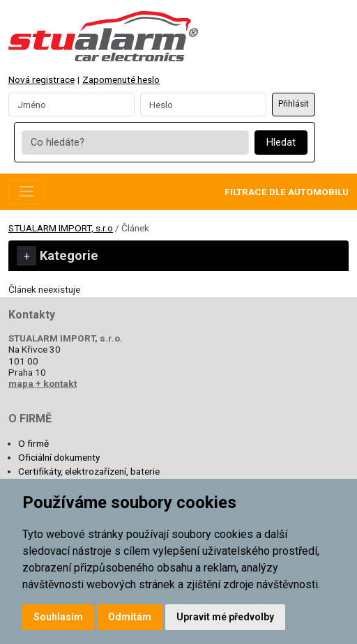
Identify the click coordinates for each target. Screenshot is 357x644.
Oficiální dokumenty (59, 457)
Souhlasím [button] (58, 617)
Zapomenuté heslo (121, 79)
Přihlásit (294, 104)
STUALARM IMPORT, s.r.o (61, 228)
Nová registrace (41, 79)
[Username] (71, 105)
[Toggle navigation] (26, 192)
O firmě (33, 443)
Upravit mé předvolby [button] (225, 617)
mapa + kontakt (43, 383)
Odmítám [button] (130, 617)
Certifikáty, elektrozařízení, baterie (89, 471)
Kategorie (58, 256)
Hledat (281, 143)
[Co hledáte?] (135, 143)
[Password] (203, 105)
